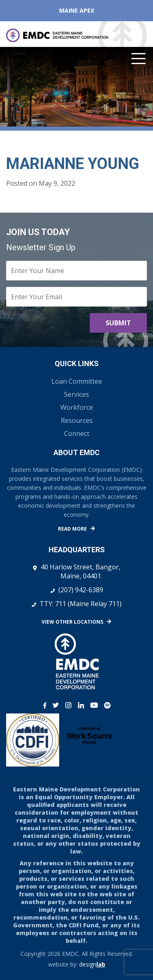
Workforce (77, 407)
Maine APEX (77, 10)
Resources (77, 420)
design (92, 964)
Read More (72, 529)
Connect (77, 433)
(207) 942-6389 (81, 590)
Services (76, 394)
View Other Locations (72, 622)
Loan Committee (77, 381)
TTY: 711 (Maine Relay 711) (81, 604)
